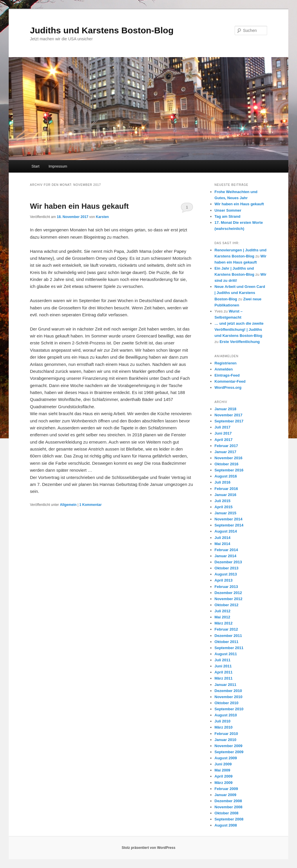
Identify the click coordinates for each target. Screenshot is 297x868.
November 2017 (229, 415)
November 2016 (229, 458)
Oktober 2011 (227, 642)
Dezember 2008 (228, 801)
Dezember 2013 (228, 562)
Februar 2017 (226, 446)
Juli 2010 (223, 721)
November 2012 (229, 599)
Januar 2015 (226, 513)
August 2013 (226, 574)
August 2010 (226, 715)
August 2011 (226, 654)
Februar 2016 (226, 489)
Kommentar (91, 505)
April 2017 (224, 440)
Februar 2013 (226, 587)
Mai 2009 (222, 770)
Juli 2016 (223, 482)
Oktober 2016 (227, 464)
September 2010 (229, 709)
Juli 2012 (223, 611)
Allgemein (68, 505)
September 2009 (229, 752)
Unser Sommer (228, 210)
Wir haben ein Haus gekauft (79, 206)
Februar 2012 (226, 629)
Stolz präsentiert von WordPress (148, 848)
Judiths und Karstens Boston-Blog (102, 30)
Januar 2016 (226, 495)
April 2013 (224, 580)
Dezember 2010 (228, 691)
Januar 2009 (226, 795)
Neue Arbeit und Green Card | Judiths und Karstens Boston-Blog (240, 293)
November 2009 (229, 746)
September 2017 (229, 421)
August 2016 (226, 476)
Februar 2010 (226, 734)
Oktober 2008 (227, 813)
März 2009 (224, 783)
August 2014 (226, 531)
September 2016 (229, 470)
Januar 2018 (226, 409)
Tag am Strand (228, 216)
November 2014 (229, 519)
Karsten (103, 217)
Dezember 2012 (228, 593)
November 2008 (229, 807)
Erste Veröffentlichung (240, 342)
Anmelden (224, 369)
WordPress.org (228, 387)
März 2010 (224, 727)
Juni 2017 (223, 433)
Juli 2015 (223, 501)
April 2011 (224, 672)
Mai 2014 (222, 544)
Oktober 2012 (227, 605)
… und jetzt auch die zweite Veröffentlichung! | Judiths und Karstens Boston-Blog (239, 329)
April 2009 (224, 776)
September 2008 (229, 819)
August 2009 (226, 758)
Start (35, 166)
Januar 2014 (226, 556)
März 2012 (224, 623)
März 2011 (224, 678)
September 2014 (229, 525)
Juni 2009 (223, 764)
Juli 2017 (223, 427)
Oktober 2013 (227, 568)
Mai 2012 (222, 617)
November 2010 (229, 697)
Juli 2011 (223, 660)
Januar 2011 (226, 685)
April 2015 (224, 507)
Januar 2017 (226, 452)
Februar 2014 (226, 550)
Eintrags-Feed (227, 375)
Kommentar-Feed (230, 381)
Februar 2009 (226, 789)
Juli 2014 (223, 538)
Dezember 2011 (228, 636)
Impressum (58, 166)
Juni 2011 (223, 666)
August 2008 (226, 825)
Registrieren (226, 363)
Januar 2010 (226, 740)
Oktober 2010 (227, 703)
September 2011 (229, 648)
